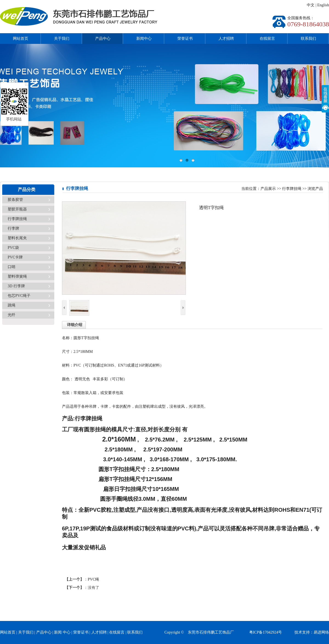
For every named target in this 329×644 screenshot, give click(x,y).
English (323, 5)
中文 (311, 5)
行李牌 (13, 228)
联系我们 (308, 39)
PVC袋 (13, 248)
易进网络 (321, 632)
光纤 (12, 315)
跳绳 (12, 305)
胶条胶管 (15, 200)
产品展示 (268, 189)
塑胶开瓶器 (17, 209)
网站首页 (21, 39)
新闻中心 (144, 39)
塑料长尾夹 (17, 238)
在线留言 (267, 39)
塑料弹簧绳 (17, 276)
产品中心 (103, 39)
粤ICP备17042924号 (271, 632)
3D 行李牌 (16, 286)
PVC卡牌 (15, 257)
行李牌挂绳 (17, 219)
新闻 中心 (62, 632)
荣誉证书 (185, 39)
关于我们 (62, 39)
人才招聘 (226, 39)
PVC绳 (93, 579)
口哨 (12, 267)
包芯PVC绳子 (19, 296)
